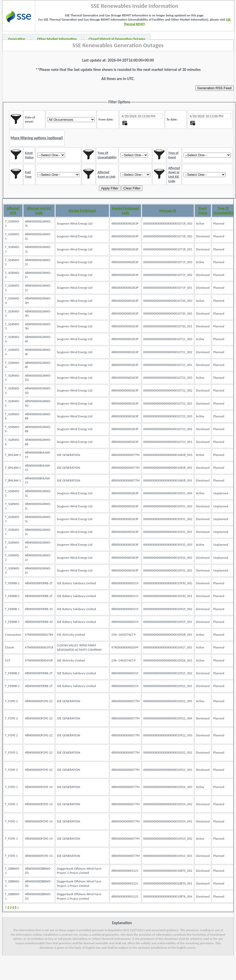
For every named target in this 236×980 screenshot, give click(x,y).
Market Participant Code (125, 211)
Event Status (203, 211)
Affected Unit (13, 211)
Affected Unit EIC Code (39, 211)
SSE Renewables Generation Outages (118, 45)
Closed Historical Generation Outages (117, 39)
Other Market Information (57, 39)
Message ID (168, 211)
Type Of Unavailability (223, 211)
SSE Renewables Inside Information (135, 6)
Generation (17, 39)
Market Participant (82, 211)
